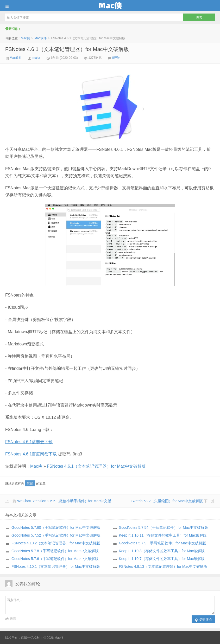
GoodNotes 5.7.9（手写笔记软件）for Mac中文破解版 (163, 543)
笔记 (30, 484)
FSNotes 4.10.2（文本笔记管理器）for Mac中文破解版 (56, 543)
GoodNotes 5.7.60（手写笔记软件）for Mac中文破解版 (56, 527)
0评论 (116, 58)
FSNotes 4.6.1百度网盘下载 (31, 454)
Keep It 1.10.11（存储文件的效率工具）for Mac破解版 (163, 535)
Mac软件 (40, 38)
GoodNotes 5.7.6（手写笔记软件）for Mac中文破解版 (55, 559)
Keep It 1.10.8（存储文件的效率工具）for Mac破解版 (162, 551)
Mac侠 (110, 5)
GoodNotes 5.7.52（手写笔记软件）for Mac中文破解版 (56, 535)
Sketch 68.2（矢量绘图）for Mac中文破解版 (167, 501)
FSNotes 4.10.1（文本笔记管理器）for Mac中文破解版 (56, 566)
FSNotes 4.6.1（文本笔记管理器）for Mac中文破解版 (67, 49)
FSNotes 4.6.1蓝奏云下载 (29, 442)
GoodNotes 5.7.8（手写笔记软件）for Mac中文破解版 (55, 551)
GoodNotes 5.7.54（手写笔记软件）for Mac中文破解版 (164, 527)
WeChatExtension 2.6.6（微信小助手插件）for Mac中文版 (64, 501)
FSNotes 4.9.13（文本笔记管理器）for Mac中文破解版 (163, 566)
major (36, 58)
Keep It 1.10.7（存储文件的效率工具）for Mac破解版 (162, 559)
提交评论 (203, 620)
